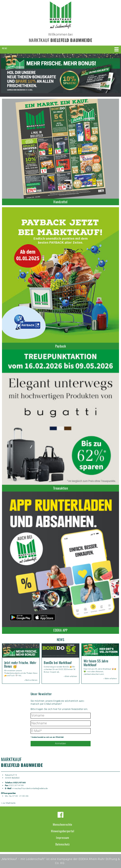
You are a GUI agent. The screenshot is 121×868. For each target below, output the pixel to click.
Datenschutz (63, 844)
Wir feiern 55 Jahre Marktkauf (96, 663)
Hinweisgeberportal (63, 831)
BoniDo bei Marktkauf (58, 662)
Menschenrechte (62, 824)
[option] (60, 73)
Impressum (63, 838)
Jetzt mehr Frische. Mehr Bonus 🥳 (20, 664)
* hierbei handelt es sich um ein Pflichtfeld (47, 737)
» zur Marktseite (8, 803)
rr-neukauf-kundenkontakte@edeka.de (30, 788)
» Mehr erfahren (31, 680)
